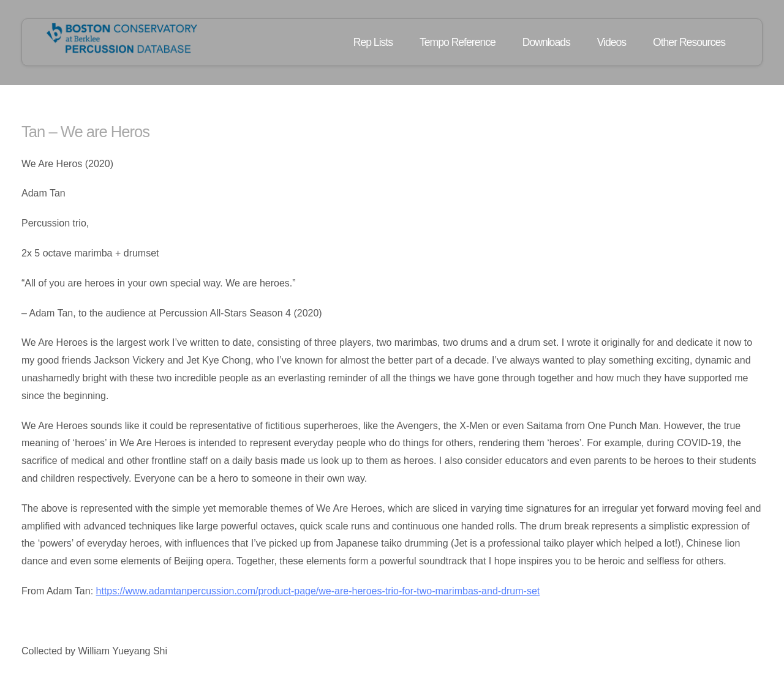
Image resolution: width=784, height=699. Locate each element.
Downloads (546, 42)
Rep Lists (373, 42)
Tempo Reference (458, 42)
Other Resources (689, 42)
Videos (612, 42)
